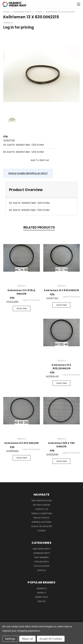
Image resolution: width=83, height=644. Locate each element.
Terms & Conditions (42, 513)
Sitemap (41, 531)
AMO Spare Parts (41, 549)
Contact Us (41, 509)
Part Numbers (41, 557)
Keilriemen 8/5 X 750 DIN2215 (61, 445)
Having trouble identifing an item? (28, 173)
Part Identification (42, 501)
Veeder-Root (41, 597)
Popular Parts (41, 562)
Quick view (22, 308)
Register (47, 526)
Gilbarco (42, 588)
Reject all (27, 639)
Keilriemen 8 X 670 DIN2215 (22, 443)
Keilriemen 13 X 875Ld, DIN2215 (22, 292)
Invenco (41, 593)
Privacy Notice (41, 518)
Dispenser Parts (42, 553)
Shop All (41, 570)
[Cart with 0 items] (72, 4)
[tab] (41, 190)
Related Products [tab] (39, 227)
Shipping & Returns (41, 522)
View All (41, 601)
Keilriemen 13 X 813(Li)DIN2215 (61, 367)
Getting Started (41, 505)
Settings (10, 639)
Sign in (35, 526)
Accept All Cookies (51, 639)
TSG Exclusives (42, 566)
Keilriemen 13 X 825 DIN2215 (61, 290)
